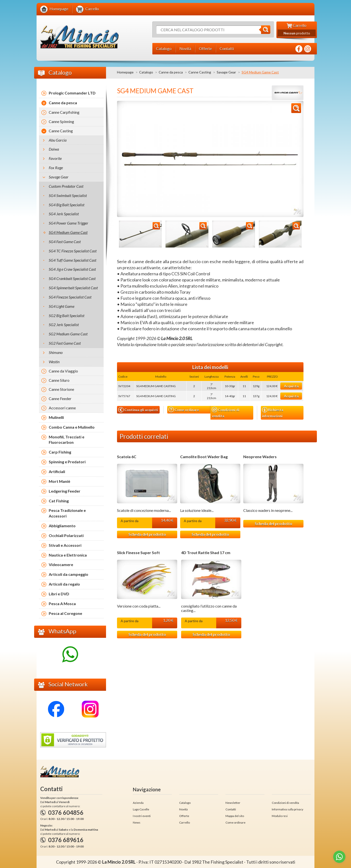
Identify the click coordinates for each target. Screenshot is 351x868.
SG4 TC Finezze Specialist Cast (73, 251)
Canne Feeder (60, 398)
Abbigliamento (62, 526)
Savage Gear (226, 72)
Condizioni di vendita (226, 412)
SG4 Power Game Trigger (68, 223)
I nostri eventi (142, 816)
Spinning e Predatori (67, 462)
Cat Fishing (59, 501)
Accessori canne (62, 408)
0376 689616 (66, 840)
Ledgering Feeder (65, 491)
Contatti (231, 809)
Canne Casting (200, 72)
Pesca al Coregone (65, 613)
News (137, 822)
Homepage (125, 72)
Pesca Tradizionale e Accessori (67, 513)
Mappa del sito (235, 816)
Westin (54, 362)
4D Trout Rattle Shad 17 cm (206, 553)
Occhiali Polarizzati (66, 535)
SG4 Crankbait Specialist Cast (72, 278)
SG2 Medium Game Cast (68, 334)
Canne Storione (61, 389)
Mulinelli (56, 417)
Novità (183, 809)
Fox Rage (56, 168)
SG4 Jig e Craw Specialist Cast (72, 269)
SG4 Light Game (62, 306)
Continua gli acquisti (138, 410)
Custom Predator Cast (66, 186)
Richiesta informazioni (273, 413)
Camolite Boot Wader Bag (204, 457)
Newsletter (233, 803)
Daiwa (54, 149)
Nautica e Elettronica (68, 555)
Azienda (138, 803)
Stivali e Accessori (65, 545)
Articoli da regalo (64, 584)
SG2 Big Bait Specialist (67, 315)
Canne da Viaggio (63, 371)
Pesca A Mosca (62, 604)
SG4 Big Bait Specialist (67, 205)
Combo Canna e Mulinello (72, 427)
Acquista (291, 386)
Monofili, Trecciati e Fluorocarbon (67, 440)
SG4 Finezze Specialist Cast (70, 297)
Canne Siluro (59, 380)
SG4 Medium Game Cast (68, 232)
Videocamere (61, 564)
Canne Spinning (61, 121)
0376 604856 (66, 812)
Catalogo (146, 72)
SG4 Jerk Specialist (64, 214)
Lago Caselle (141, 809)
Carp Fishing (60, 452)
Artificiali (57, 471)
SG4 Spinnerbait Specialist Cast (73, 288)
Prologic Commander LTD (72, 93)
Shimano (56, 352)
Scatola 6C (127, 457)
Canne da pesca (171, 72)
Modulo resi (280, 816)
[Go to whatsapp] (339, 857)
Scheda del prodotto (147, 534)
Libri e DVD (59, 594)
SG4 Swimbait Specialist (68, 195)
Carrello (185, 822)
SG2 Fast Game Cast (65, 343)
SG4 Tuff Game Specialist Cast (73, 260)
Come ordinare (184, 410)
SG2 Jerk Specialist (64, 325)
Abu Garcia (58, 140)
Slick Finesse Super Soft (138, 553)
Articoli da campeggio (68, 574)
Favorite (55, 158)
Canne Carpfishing (64, 112)
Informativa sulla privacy (288, 809)
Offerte (184, 816)
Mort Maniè (59, 481)
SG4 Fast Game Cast (65, 242)
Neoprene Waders (260, 457)
